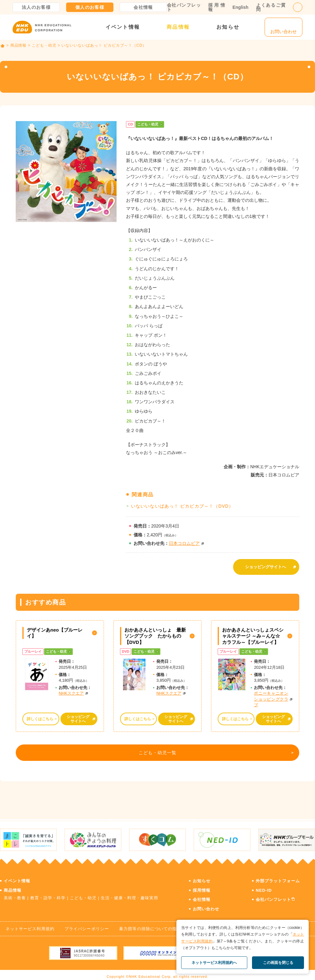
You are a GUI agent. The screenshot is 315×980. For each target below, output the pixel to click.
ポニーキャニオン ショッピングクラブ (271, 696)
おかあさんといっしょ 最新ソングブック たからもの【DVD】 (155, 633)
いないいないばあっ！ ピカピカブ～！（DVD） (182, 506)
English (241, 7)
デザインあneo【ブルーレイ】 (55, 630)
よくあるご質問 (271, 7)
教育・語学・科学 (48, 893)
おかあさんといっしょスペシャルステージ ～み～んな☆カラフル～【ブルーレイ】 (253, 633)
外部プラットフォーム (278, 876)
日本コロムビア (184, 543)
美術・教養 (15, 893)
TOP (3, 46)
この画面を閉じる (278, 963)
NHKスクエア (71, 690)
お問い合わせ (206, 904)
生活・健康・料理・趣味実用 (130, 893)
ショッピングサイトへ (266, 565)
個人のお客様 (90, 7)
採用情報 (217, 7)
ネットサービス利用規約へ (214, 963)
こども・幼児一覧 (156, 751)
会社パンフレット (184, 7)
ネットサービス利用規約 (30, 924)
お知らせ (228, 27)
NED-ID (264, 886)
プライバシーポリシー (87, 924)
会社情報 (143, 7)
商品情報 (178, 27)
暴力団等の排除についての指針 (150, 924)
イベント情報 (123, 27)
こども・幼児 (44, 45)
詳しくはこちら (40, 715)
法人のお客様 (36, 7)
